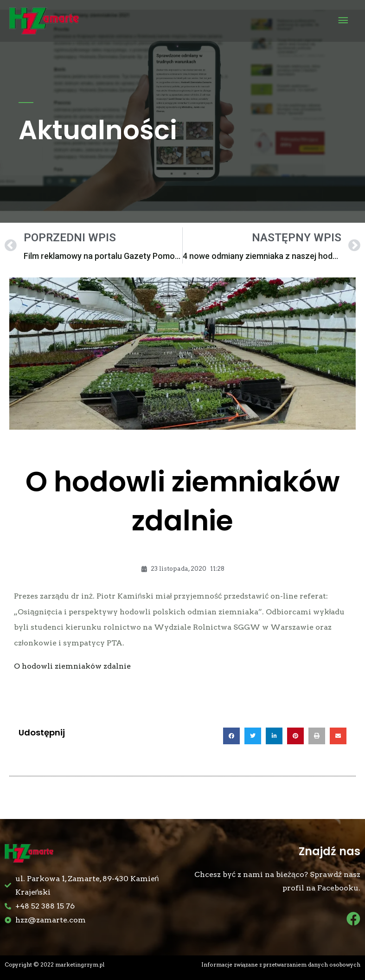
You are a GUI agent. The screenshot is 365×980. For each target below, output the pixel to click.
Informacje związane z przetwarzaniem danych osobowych (281, 965)
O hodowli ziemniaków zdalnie (72, 666)
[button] (231, 736)
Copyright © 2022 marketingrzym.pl (54, 965)
